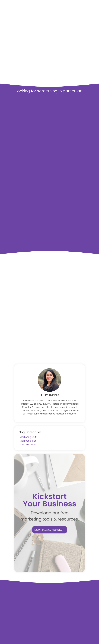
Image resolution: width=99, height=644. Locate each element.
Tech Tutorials (28, 445)
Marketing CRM (28, 437)
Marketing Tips (28, 441)
